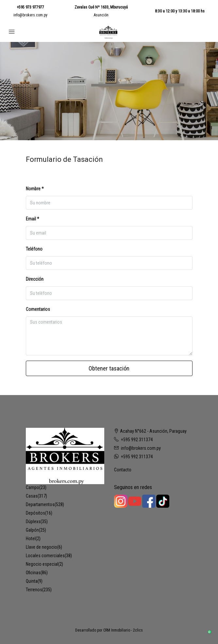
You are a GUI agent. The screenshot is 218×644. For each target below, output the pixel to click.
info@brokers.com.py (30, 15)
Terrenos (34, 590)
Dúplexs (33, 521)
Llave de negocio (42, 547)
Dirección (35, 279)
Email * (33, 219)
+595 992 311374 (137, 440)
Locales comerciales (45, 556)
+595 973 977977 (30, 7)
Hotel (31, 539)
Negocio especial (42, 564)
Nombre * (35, 189)
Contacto (123, 470)
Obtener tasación (109, 368)
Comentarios (38, 309)
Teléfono (34, 249)
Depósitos (35, 513)
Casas (32, 496)
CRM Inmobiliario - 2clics (123, 630)
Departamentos (40, 504)
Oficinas (33, 573)
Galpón (32, 530)
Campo (33, 487)
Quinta (32, 581)
